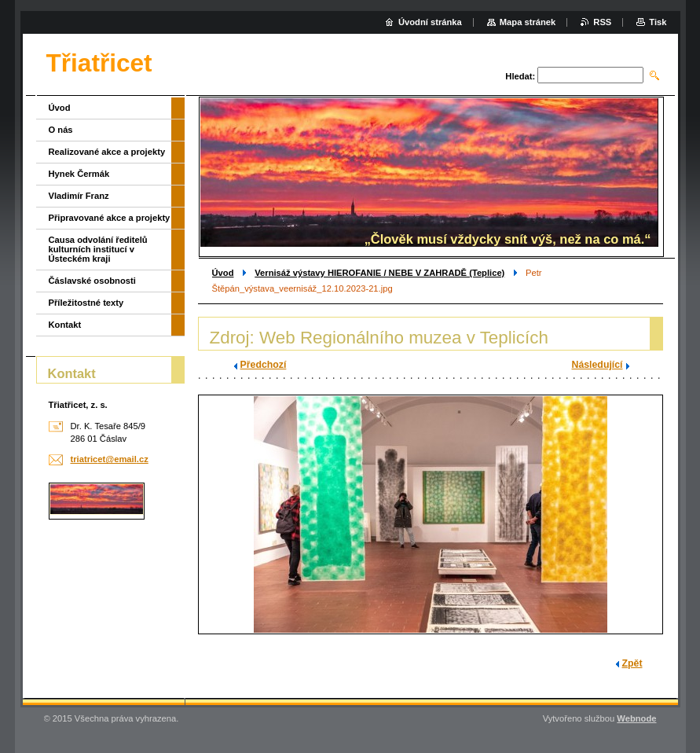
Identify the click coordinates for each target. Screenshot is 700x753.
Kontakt (65, 325)
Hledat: (520, 76)
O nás (61, 130)
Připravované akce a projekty (110, 218)
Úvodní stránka (430, 22)
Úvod (223, 273)
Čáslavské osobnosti (92, 281)
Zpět (632, 663)
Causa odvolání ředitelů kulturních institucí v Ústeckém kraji (98, 249)
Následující (597, 365)
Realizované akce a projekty (107, 152)
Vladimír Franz (79, 196)
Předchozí (264, 365)
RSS (602, 22)
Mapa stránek (528, 22)
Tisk (658, 22)
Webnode (636, 718)
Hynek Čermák (79, 174)
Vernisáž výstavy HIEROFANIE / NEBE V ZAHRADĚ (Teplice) (379, 273)
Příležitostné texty (86, 303)
